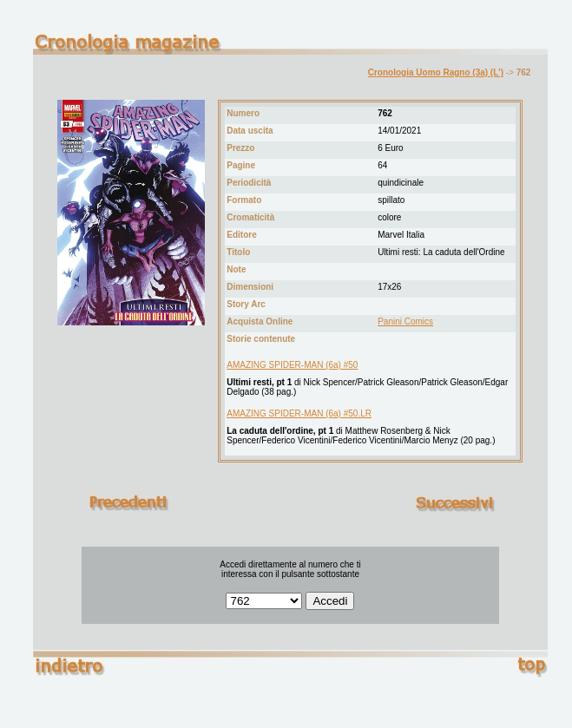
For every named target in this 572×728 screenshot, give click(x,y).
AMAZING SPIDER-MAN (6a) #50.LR (299, 413)
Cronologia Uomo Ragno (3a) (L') (436, 72)
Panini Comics (405, 321)
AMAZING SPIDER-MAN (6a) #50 (292, 365)
